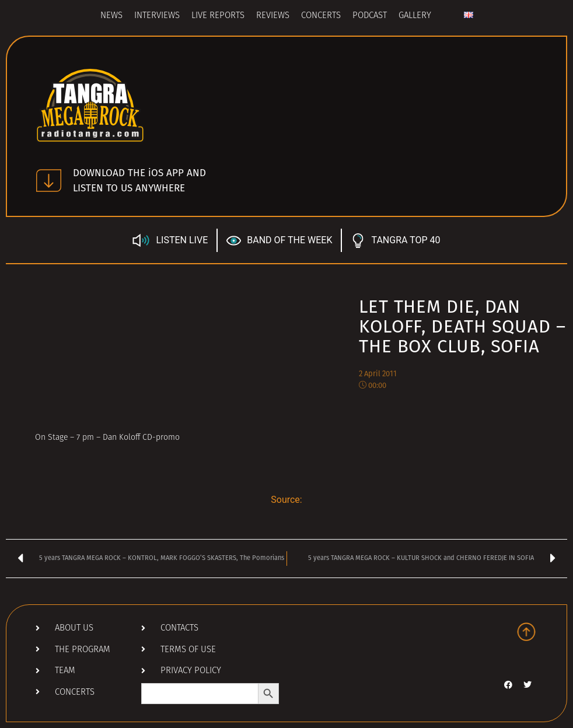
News (111, 16)
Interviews (157, 16)
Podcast (370, 16)
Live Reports (218, 16)
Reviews (273, 16)
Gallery (415, 16)
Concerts (321, 16)
